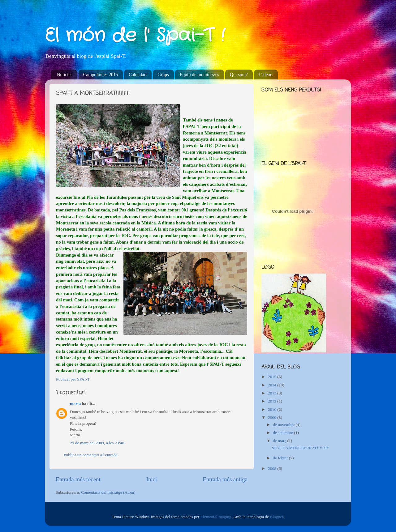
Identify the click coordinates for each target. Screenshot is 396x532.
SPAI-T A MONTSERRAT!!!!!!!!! (301, 448)
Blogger (277, 517)
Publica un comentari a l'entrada (90, 455)
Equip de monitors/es (200, 74)
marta (75, 404)
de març (280, 441)
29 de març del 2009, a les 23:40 (97, 443)
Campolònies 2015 (101, 74)
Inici (152, 479)
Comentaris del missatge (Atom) (108, 492)
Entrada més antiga (225, 479)
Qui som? (239, 74)
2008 (273, 468)
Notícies (65, 74)
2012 (273, 401)
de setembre (283, 433)
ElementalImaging (216, 517)
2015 (273, 377)
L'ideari (266, 74)
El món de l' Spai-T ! (135, 36)
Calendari (138, 74)
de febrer (281, 458)
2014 (273, 385)
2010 (273, 409)
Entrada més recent (78, 479)
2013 (273, 393)
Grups (163, 74)
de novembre (284, 425)
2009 (273, 417)
